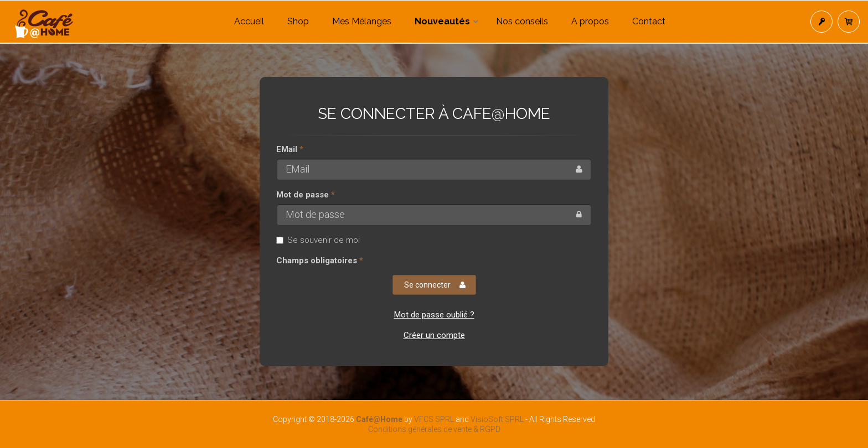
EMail (287, 149)
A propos (590, 21)
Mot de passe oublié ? (434, 315)
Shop (298, 21)
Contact (649, 21)
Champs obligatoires (317, 261)
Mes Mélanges (362, 21)
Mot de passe (303, 195)
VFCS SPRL (434, 419)
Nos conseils (522, 21)
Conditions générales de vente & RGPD (434, 429)
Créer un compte (434, 335)
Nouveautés (442, 21)
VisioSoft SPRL (497, 419)
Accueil (249, 21)
